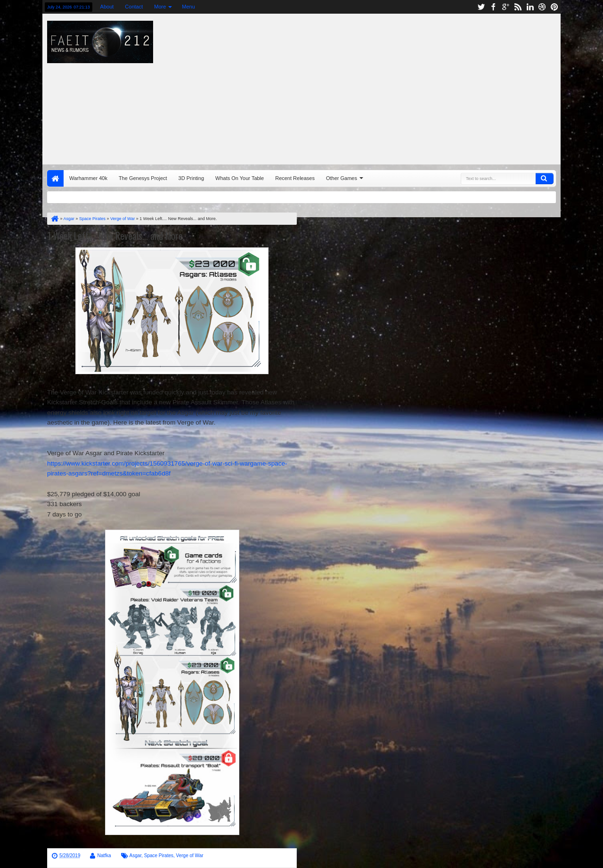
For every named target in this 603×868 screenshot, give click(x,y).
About (107, 7)
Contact (134, 7)
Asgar (136, 856)
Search (545, 179)
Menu (188, 7)
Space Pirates (159, 856)
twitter (481, 7)
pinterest (554, 7)
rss (518, 7)
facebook (493, 7)
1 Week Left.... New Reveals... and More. (116, 236)
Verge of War (190, 856)
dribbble (542, 7)
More (160, 7)
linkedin (530, 7)
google (505, 7)
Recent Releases (295, 178)
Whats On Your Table (240, 178)
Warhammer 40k (88, 178)
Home (55, 178)
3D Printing (191, 178)
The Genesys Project (143, 178)
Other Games (342, 178)
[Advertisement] (408, 87)
